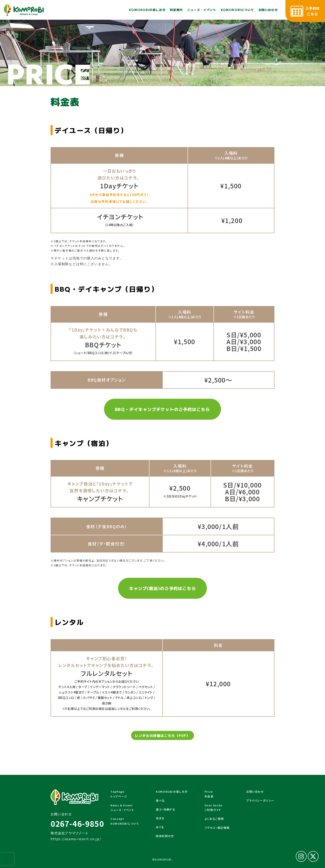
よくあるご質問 (214, 819)
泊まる (160, 818)
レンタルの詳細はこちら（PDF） (162, 735)
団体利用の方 (165, 836)
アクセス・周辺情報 (217, 828)
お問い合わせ (268, 10)
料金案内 (176, 10)
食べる (160, 800)
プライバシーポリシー (260, 800)
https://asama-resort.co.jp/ (76, 839)
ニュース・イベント (202, 10)
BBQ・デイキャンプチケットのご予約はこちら (162, 409)
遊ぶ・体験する (166, 809)
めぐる (160, 827)
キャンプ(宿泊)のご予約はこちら (163, 588)
